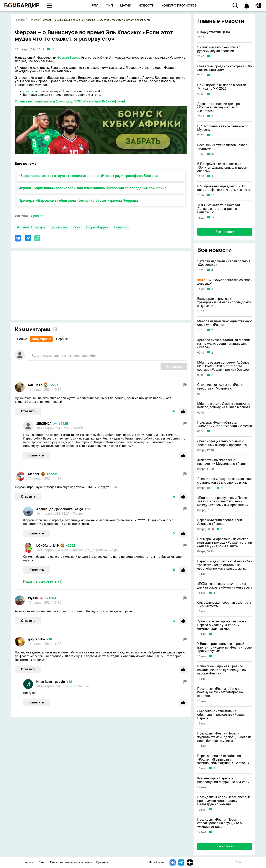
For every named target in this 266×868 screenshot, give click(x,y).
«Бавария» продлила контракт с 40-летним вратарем (225, 68)
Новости (34, 20)
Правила (102, 862)
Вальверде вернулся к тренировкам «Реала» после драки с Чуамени (224, 302)
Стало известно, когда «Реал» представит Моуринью (220, 387)
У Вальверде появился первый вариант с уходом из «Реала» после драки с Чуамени (224, 647)
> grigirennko (80, 686)
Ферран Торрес (69, 57)
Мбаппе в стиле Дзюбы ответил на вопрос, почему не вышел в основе (224, 406)
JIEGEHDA (44, 424)
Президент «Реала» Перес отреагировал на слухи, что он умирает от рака (220, 823)
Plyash (33, 598)
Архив (29, 862)
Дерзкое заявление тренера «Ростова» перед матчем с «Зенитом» (219, 107)
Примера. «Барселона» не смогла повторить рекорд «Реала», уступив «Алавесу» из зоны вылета (225, 543)
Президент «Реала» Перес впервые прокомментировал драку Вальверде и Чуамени (224, 801)
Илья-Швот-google (51, 682)
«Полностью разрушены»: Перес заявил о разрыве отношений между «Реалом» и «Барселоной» (223, 501)
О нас (42, 862)
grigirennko (36, 639)
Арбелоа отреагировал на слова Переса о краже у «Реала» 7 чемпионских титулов (222, 625)
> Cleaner (77, 514)
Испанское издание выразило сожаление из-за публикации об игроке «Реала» (222, 670)
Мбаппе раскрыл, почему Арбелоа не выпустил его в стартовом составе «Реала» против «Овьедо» (223, 366)
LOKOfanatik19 (48, 546)
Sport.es (37, 216)
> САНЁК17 (79, 428)
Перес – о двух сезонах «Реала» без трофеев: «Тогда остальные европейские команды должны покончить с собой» (225, 565)
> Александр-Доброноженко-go (94, 550)
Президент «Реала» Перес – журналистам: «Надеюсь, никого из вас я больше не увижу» (224, 737)
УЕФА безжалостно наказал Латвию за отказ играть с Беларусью (219, 209)
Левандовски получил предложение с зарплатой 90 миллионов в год (225, 481)
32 (213, 154)
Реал (76, 227)
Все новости (225, 232)
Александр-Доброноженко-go (60, 509)
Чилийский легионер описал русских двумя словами (219, 49)
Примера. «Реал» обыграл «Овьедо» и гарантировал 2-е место (225, 424)
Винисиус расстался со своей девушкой (225, 282)
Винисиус (121, 227)
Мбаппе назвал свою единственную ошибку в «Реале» (225, 323)
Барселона (59, 227)
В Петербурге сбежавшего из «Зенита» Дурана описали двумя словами (222, 167)
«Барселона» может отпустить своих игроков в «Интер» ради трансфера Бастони (88, 176)
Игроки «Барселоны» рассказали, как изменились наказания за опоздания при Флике (93, 188)
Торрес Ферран (97, 227)
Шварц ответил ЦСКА (214, 32)
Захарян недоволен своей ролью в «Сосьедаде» (224, 263)
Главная (20, 20)
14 (213, 218)
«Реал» (28, 91)
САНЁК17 (35, 385)
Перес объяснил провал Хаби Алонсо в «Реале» (220, 522)
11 (213, 195)
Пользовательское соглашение (71, 862)
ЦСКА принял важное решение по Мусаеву (223, 128)
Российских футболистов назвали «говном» (223, 147)
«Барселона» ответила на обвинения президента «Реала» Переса (221, 715)
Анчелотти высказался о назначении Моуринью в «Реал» (222, 462)
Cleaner (34, 474)
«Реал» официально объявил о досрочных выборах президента (222, 443)
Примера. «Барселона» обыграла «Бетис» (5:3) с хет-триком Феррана (78, 200)
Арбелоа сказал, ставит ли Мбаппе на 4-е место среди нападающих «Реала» (224, 344)
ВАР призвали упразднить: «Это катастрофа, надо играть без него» (224, 188)
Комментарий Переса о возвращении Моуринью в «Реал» (223, 780)
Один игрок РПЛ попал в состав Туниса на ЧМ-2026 (222, 87)
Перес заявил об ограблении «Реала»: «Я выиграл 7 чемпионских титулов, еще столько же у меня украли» (224, 759)
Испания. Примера (31, 227)
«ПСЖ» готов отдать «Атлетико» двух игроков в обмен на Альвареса (225, 586)
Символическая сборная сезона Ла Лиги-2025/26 (224, 604)
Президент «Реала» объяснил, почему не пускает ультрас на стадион (220, 692)
